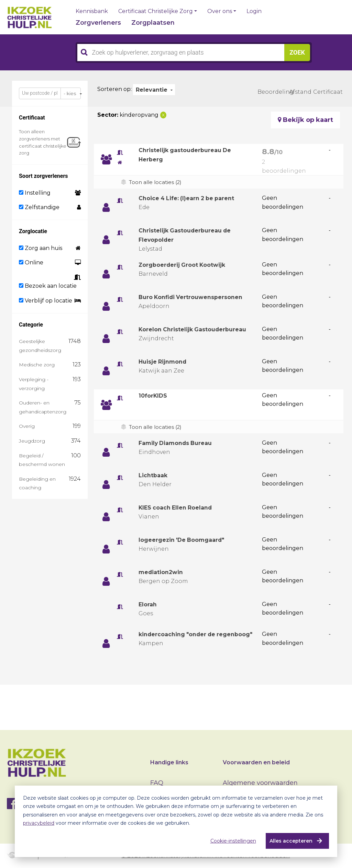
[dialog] (176, 821)
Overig (27, 426)
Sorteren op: (114, 89)
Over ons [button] (220, 11)
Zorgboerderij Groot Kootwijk (188, 265)
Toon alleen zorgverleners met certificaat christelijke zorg (43, 142)
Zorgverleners (98, 23)
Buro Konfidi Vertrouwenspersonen (196, 297)
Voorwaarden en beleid (256, 762)
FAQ (157, 783)
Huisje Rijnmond (166, 363)
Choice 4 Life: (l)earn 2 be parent (192, 198)
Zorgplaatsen (153, 23)
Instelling (35, 193)
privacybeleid (39, 823)
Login (254, 11)
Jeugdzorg (32, 441)
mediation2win (164, 574)
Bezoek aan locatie (48, 286)
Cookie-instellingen (230, 841)
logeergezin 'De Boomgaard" (186, 541)
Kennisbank (92, 11)
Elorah (149, 606)
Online (31, 262)
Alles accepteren (288, 841)
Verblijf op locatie (46, 301)
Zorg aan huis (41, 248)
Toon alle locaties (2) (157, 182)
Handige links (169, 762)
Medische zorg (37, 365)
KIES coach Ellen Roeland (179, 509)
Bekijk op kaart (305, 120)
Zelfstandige (39, 207)
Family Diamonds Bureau (180, 445)
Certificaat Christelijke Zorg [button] (156, 11)
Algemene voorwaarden (260, 783)
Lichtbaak (155, 477)
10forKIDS (155, 397)
